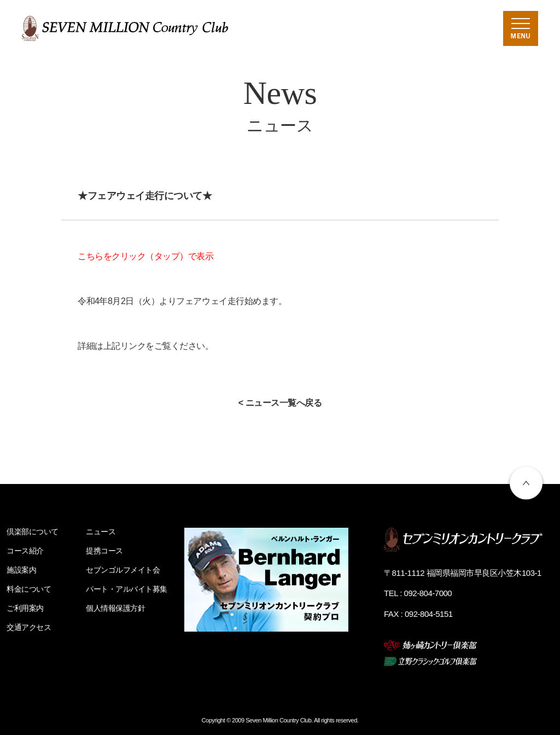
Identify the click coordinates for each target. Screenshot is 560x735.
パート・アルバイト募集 (127, 589)
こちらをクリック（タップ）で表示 (145, 256)
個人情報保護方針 (115, 608)
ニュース (101, 532)
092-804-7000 (428, 593)
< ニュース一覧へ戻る (280, 403)
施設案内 (21, 570)
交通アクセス (29, 627)
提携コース (104, 551)
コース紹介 (25, 551)
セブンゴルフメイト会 (123, 570)
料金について (29, 589)
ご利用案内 (25, 608)
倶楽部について (33, 532)
